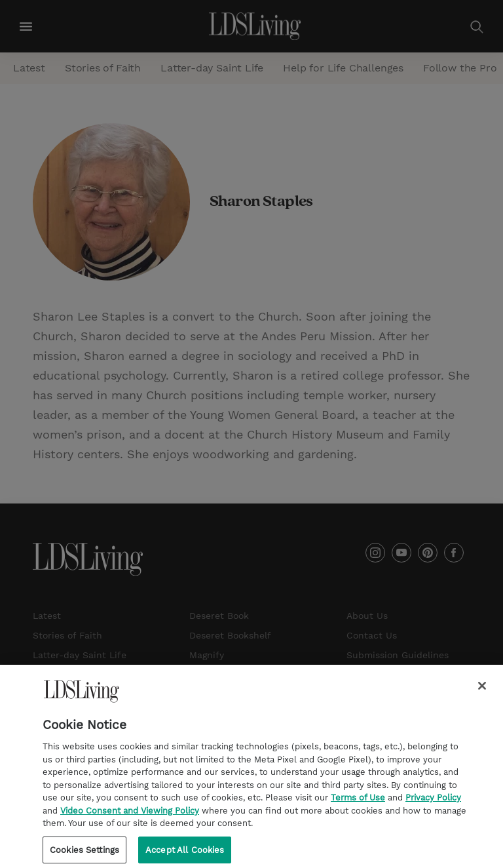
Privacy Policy (433, 801)
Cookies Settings (84, 854)
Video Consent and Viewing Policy (130, 815)
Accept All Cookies (185, 854)
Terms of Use (358, 801)
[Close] (482, 690)
